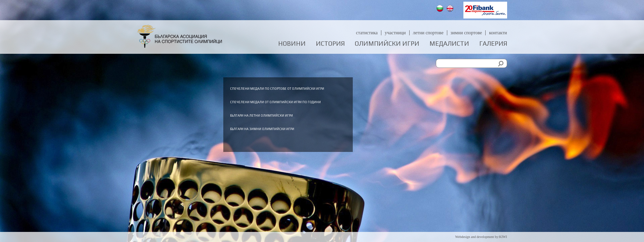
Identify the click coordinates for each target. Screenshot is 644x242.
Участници (395, 33)
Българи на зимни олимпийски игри (369, 147)
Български (441, 9)
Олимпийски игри (387, 44)
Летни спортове (428, 33)
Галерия (493, 44)
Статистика (367, 33)
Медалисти (449, 44)
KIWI (503, 237)
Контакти (498, 33)
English (451, 9)
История (330, 44)
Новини (292, 44)
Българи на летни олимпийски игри (368, 133)
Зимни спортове (466, 33)
